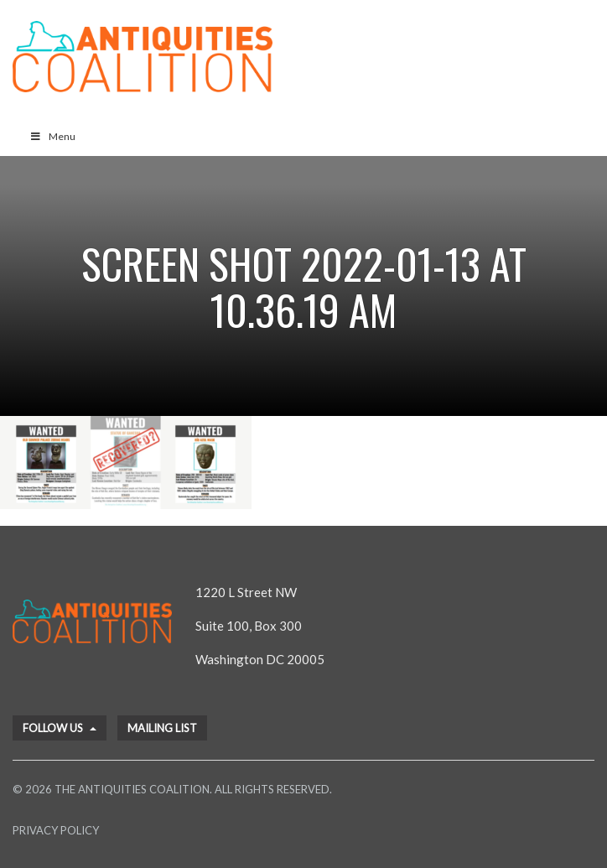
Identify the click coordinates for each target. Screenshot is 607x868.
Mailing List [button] (162, 728)
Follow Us (60, 728)
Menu (52, 136)
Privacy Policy (56, 830)
